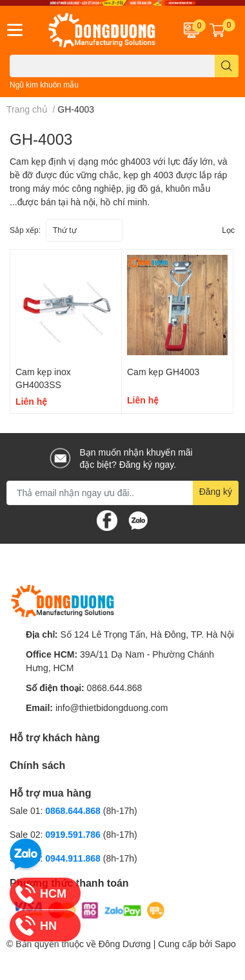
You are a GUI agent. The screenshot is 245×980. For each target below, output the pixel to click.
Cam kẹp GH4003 (163, 372)
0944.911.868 (74, 858)
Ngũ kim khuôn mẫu (44, 85)
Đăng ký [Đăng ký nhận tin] (216, 491)
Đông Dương (125, 944)
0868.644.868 (115, 688)
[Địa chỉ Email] (122, 493)
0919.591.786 (74, 834)
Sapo (225, 944)
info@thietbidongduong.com (112, 707)
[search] (227, 66)
